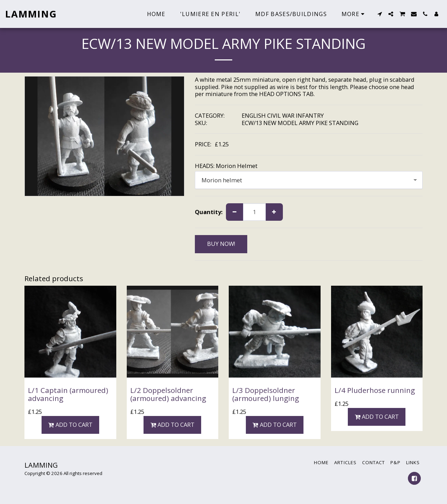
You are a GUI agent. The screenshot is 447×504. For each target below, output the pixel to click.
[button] (380, 14)
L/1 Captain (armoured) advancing (68, 394)
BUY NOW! (221, 244)
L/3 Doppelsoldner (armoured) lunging (266, 394)
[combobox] (309, 180)
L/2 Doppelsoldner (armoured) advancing (168, 394)
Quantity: (209, 212)
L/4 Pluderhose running (375, 390)
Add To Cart (70, 425)
